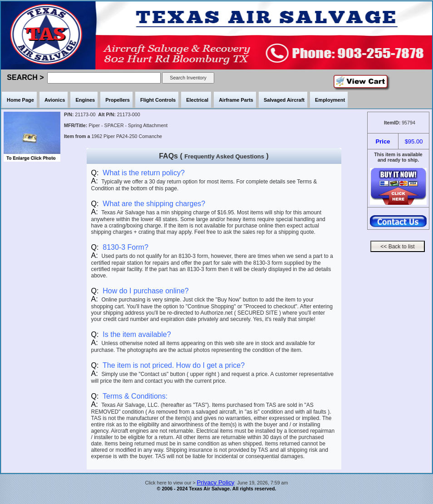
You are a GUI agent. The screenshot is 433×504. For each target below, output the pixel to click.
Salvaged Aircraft (284, 100)
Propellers (118, 100)
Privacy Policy (216, 482)
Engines (85, 100)
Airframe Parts (236, 100)
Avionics (55, 100)
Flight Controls (158, 100)
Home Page (20, 100)
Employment (330, 100)
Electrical (197, 100)
